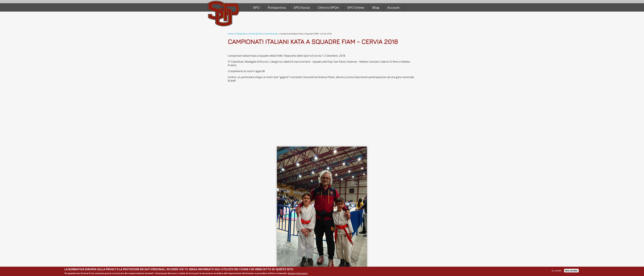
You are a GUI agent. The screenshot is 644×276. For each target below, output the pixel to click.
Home (231, 34)
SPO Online (356, 7)
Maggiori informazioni (298, 273)
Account (393, 7)
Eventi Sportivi (256, 34)
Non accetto (571, 271)
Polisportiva (241, 34)
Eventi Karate (271, 34)
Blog (376, 7)
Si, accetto (556, 271)
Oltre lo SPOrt (329, 7)
